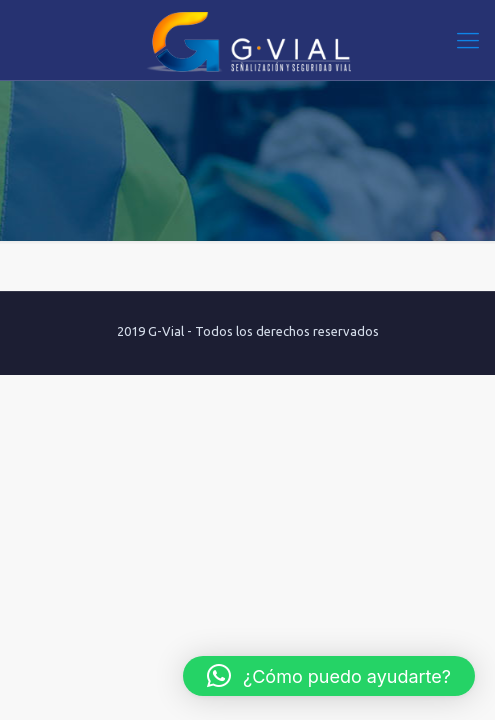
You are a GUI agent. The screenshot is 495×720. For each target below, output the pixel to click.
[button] (329, 676)
